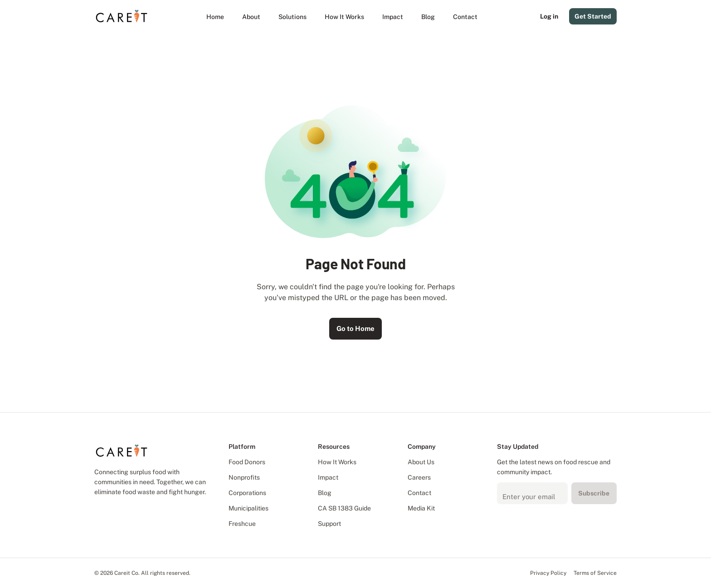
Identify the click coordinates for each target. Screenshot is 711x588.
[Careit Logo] (122, 16)
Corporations (247, 493)
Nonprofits (244, 477)
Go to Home (355, 328)
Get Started (593, 16)
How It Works (337, 462)
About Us (421, 462)
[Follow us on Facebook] (105, 506)
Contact (419, 493)
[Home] (215, 17)
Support (329, 524)
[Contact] (465, 17)
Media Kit (421, 508)
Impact (328, 477)
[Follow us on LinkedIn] (97, 506)
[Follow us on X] (121, 506)
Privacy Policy (548, 573)
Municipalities (248, 508)
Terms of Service (595, 573)
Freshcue (242, 524)
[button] (292, 17)
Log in (549, 16)
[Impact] (393, 17)
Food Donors (247, 462)
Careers (419, 477)
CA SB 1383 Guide (344, 508)
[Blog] (428, 17)
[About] (251, 17)
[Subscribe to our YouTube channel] (129, 506)
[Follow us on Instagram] (113, 506)
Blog (325, 493)
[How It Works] (344, 17)
